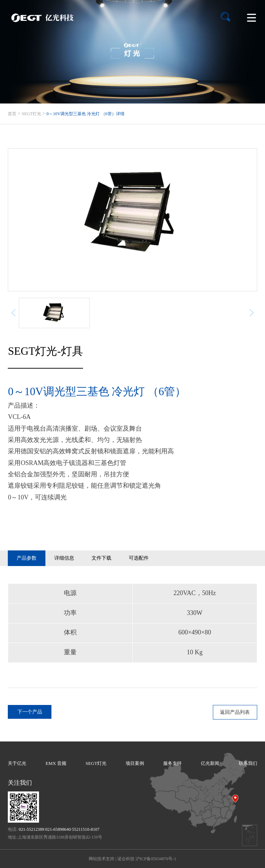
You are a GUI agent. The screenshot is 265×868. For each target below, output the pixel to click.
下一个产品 (30, 712)
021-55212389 (32, 829)
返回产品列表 (235, 712)
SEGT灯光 (31, 114)
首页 (12, 114)
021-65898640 (58, 829)
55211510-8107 (86, 829)
